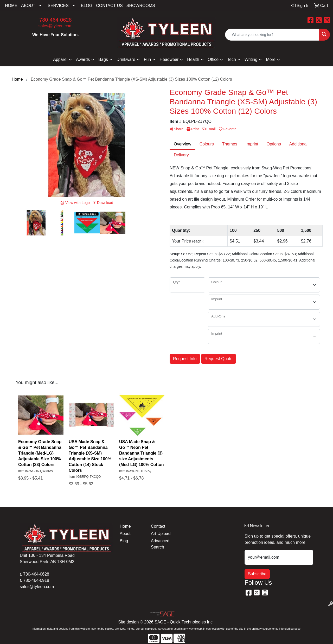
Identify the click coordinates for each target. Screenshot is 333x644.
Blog (124, 541)
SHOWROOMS (141, 6)
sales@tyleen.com (56, 26)
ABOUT (28, 6)
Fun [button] (148, 59)
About (125, 534)
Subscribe (257, 574)
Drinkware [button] (126, 59)
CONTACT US (109, 6)
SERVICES (58, 6)
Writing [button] (251, 59)
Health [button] (193, 59)
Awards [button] (83, 59)
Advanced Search (160, 544)
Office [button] (213, 59)
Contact (158, 526)
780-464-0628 (56, 20)
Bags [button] (103, 59)
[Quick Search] (272, 35)
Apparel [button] (60, 59)
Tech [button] (232, 59)
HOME (11, 6)
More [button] (271, 59)
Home (125, 526)
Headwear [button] (169, 59)
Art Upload (161, 534)
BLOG (87, 6)
